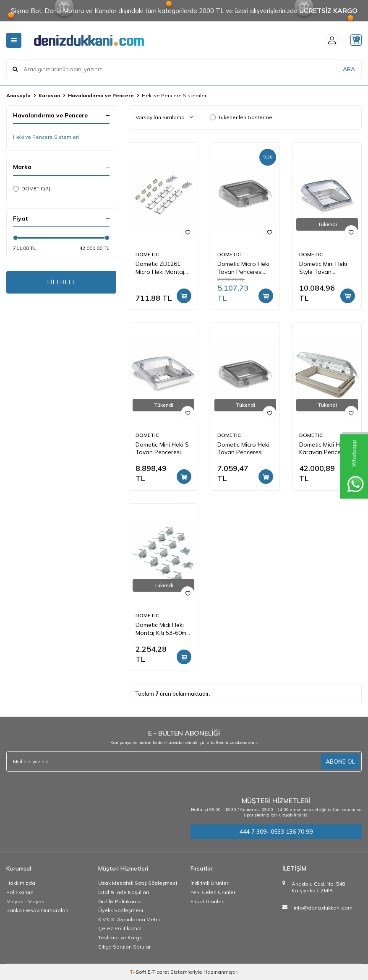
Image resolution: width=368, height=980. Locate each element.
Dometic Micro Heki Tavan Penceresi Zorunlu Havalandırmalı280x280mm (245, 449)
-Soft (139, 972)
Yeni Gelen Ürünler (213, 892)
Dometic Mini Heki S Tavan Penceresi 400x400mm (162, 449)
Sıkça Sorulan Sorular (124, 947)
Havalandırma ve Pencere (101, 95)
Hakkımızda (21, 883)
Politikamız (20, 892)
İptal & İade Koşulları (124, 892)
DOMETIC (32, 189)
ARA (349, 69)
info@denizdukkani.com (323, 908)
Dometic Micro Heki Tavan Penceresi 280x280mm (243, 268)
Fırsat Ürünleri (207, 901)
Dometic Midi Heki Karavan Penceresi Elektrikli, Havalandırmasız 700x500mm (325, 449)
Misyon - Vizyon (25, 901)
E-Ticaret (158, 972)
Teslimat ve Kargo (120, 937)
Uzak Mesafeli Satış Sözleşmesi (138, 883)
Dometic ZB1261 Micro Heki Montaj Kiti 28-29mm (160, 268)
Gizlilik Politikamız (120, 901)
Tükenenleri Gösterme (241, 117)
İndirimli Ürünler (209, 883)
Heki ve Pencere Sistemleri (46, 137)
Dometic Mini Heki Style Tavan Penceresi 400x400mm (323, 268)
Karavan (49, 95)
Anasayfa (18, 95)
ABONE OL (340, 761)
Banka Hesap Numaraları (37, 910)
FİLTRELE (61, 283)
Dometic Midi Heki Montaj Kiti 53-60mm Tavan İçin (163, 629)
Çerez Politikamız (120, 928)
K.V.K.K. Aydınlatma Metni (129, 919)
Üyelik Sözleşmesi (121, 910)
